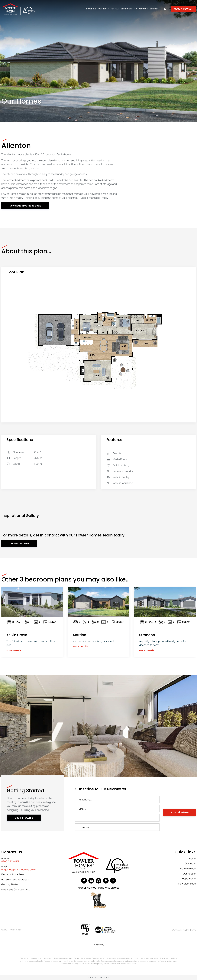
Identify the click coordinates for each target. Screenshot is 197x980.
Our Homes (103, 9)
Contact (154, 9)
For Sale (115, 9)
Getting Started (129, 9)
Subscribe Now (179, 812)
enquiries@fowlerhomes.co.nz (19, 870)
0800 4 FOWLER (10, 861)
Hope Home (91, 9)
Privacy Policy (99, 945)
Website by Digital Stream (184, 930)
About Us (143, 9)
